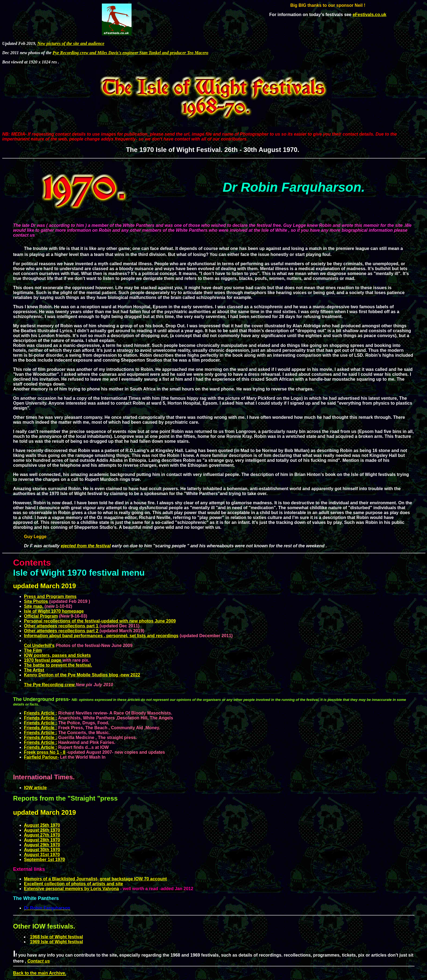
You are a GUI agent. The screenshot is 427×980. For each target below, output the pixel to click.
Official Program (41, 616)
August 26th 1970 (42, 830)
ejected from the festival (86, 546)
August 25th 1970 (42, 825)
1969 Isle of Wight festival (57, 942)
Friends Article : (40, 723)
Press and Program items (50, 596)
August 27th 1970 (42, 835)
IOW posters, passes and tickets (57, 655)
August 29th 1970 (42, 845)
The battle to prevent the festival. (58, 665)
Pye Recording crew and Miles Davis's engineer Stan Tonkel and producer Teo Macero (130, 53)
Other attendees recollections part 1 (62, 626)
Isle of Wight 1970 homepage (54, 611)
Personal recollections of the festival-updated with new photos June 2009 (100, 621)
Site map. (34, 606)
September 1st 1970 (44, 860)
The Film (33, 650)
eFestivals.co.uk (370, 15)
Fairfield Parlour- (41, 757)
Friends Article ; (40, 718)
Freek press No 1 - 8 (45, 752)
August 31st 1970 (42, 855)
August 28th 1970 (42, 840)
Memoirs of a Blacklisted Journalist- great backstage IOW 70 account (95, 879)
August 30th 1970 (42, 850)
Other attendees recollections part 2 (62, 631)
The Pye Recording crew (49, 685)
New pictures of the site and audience (71, 43)
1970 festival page (43, 660)
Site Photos (36, 601)
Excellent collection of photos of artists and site (74, 884)
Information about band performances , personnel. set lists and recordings (101, 636)
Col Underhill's (39, 645)
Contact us (39, 961)
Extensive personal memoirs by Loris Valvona (71, 889)
